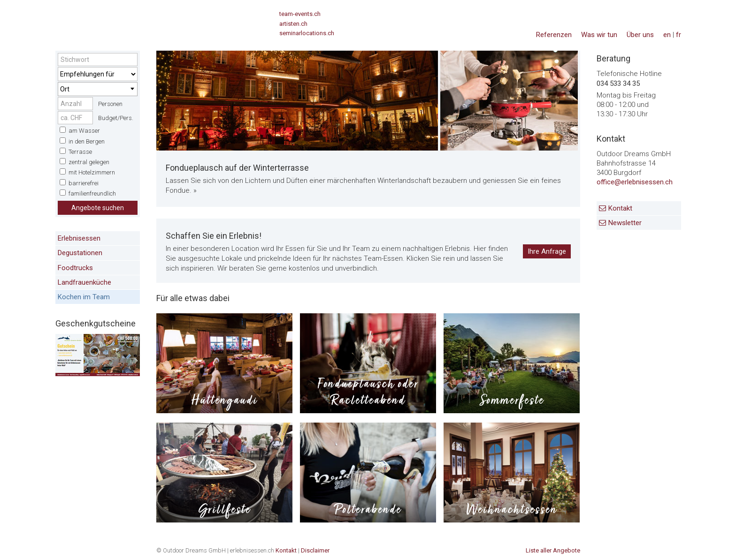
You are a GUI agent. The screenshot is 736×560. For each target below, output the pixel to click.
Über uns (640, 35)
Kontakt (620, 208)
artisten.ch (293, 24)
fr (678, 35)
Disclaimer (315, 550)
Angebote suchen (98, 208)
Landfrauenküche (84, 282)
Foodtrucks (75, 268)
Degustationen (80, 253)
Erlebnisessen (79, 238)
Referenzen (554, 35)
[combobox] (98, 89)
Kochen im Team (84, 297)
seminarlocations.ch (307, 33)
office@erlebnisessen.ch (635, 182)
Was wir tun (599, 35)
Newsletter (625, 223)
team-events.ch (300, 14)
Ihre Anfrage (547, 251)
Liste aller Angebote (553, 550)
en (667, 35)
